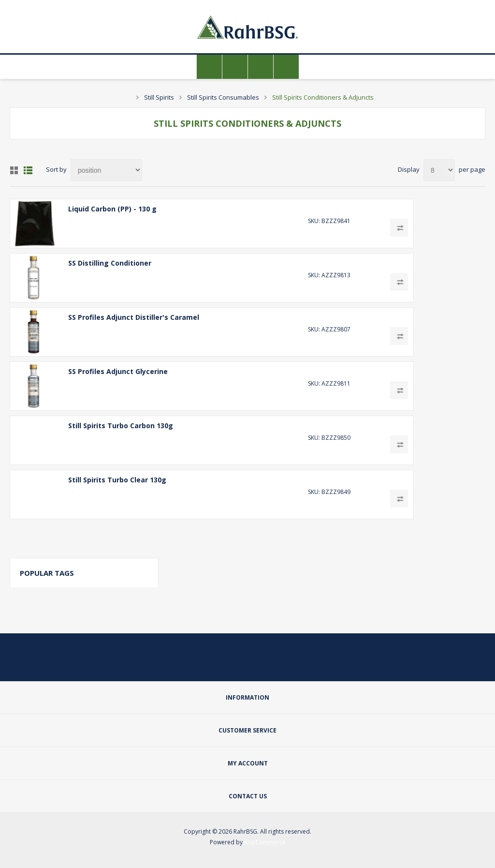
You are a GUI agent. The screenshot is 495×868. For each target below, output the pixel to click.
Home (126, 97)
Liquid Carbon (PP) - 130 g (112, 209)
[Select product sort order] (106, 170)
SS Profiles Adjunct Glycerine (118, 371)
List (28, 170)
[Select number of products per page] (439, 170)
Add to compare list (399, 228)
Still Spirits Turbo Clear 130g (117, 480)
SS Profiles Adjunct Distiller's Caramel (134, 317)
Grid (14, 170)
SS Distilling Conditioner (110, 263)
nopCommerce (265, 842)
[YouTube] (271, 664)
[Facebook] (247, 664)
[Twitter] (224, 664)
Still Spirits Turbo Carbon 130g (121, 426)
